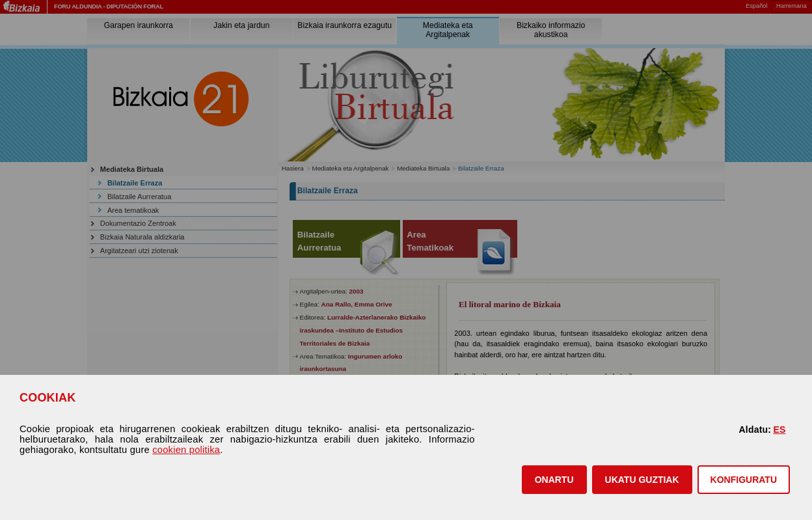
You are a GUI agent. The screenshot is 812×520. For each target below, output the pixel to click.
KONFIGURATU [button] (744, 480)
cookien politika (186, 450)
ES (779, 430)
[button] (554, 480)
